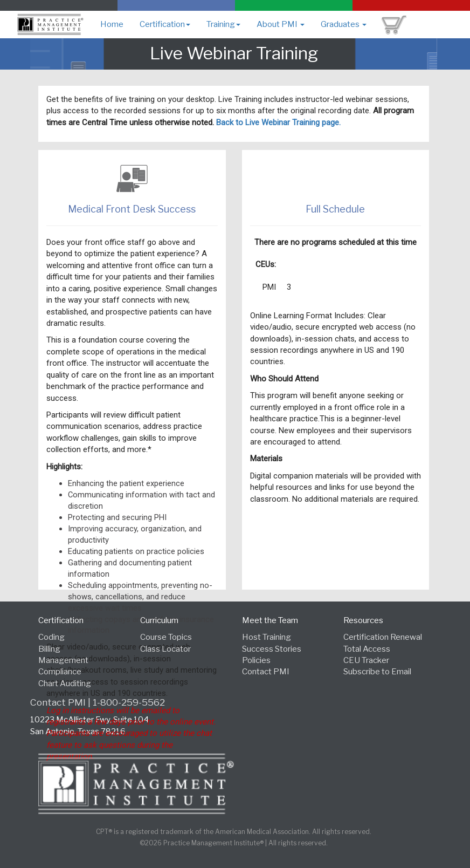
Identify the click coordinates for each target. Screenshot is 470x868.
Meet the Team (270, 620)
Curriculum (159, 620)
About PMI (281, 24)
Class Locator (165, 649)
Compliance (60, 672)
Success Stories (272, 649)
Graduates (344, 24)
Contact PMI (266, 672)
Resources (363, 620)
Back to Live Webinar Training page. (278, 122)
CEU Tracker (366, 660)
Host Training (267, 637)
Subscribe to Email (377, 672)
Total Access (367, 649)
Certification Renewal (383, 637)
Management (63, 660)
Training (223, 24)
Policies (256, 660)
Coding (51, 637)
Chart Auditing (65, 684)
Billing (49, 649)
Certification (165, 24)
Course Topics (166, 637)
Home (112, 24)
